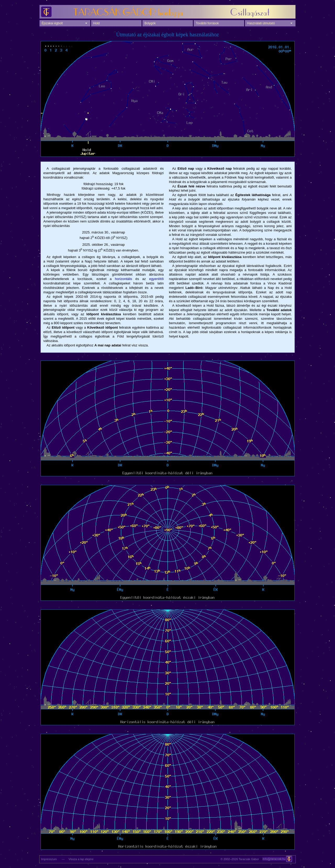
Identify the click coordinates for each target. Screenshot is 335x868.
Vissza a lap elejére (81, 859)
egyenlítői (157, 279)
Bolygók (150, 23)
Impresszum (48, 859)
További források (207, 23)
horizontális (124, 279)
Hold (96, 23)
